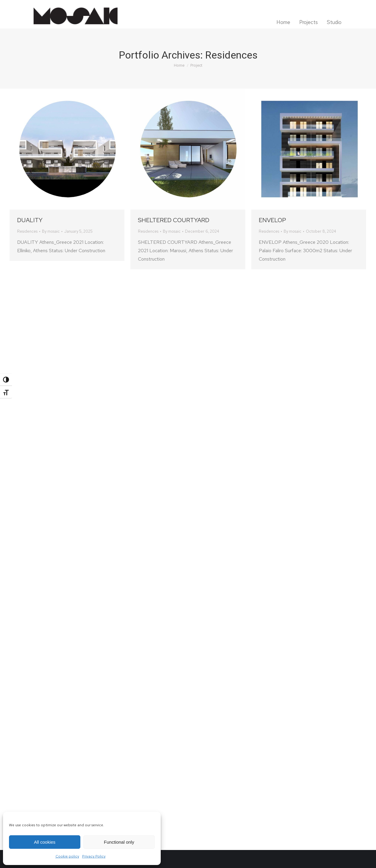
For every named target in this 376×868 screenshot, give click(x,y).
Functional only (119, 842)
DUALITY (30, 220)
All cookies (45, 842)
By (51, 231)
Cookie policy (67, 856)
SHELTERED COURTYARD (174, 220)
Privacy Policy (94, 856)
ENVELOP (272, 220)
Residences (27, 231)
